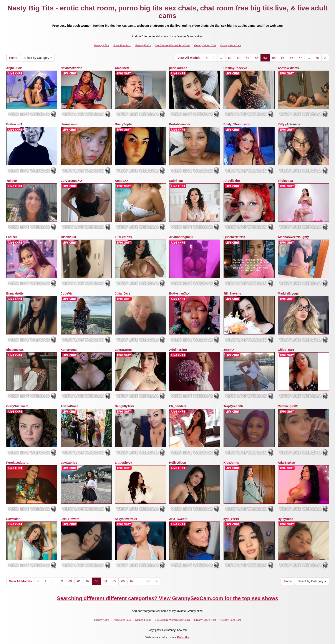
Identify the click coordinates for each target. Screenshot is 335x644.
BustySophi (123, 124)
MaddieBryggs (288, 293)
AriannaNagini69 (181, 237)
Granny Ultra (102, 45)
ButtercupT (14, 124)
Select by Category (38, 58)
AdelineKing (178, 350)
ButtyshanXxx (179, 293)
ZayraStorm (123, 350)
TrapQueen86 (233, 406)
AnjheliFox (14, 68)
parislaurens (178, 68)
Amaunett (122, 68)
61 (247, 58)
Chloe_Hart (286, 350)
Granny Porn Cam (231, 45)
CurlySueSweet (17, 406)
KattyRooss (69, 350)
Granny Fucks (143, 45)
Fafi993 (12, 237)
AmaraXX (122, 181)
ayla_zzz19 (231, 519)
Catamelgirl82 (288, 406)
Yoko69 (12, 181)
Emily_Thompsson (237, 124)
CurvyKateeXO (71, 181)
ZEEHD (229, 350)
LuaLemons (124, 237)
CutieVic (67, 293)
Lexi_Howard (70, 519)
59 (230, 58)
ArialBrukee (286, 463)
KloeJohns (231, 463)
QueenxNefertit (234, 237)
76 (317, 58)
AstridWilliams (288, 68)
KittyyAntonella (289, 124)
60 (239, 58)
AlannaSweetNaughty (293, 237)
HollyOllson (178, 463)
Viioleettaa (285, 181)
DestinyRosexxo (235, 68)
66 (292, 58)
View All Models (189, 58)
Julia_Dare (123, 293)
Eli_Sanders (178, 406)
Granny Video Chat (205, 45)
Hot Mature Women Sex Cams (173, 45)
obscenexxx (15, 350)
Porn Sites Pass (122, 45)
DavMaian (13, 519)
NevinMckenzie (71, 68)
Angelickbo (232, 181)
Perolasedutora (17, 463)
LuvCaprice (69, 463)
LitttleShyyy (124, 463)
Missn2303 (68, 237)
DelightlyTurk (124, 406)
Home (13, 58)
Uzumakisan (70, 124)
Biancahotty (15, 293)
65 (283, 58)
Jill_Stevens (232, 293)
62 (256, 58)
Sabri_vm (176, 181)
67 (300, 58)
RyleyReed (286, 519)
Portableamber (180, 124)
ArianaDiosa (70, 406)
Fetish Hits (183, 637)
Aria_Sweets (178, 519)
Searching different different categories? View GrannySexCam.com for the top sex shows (168, 598)
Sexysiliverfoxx (126, 519)
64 (274, 58)
